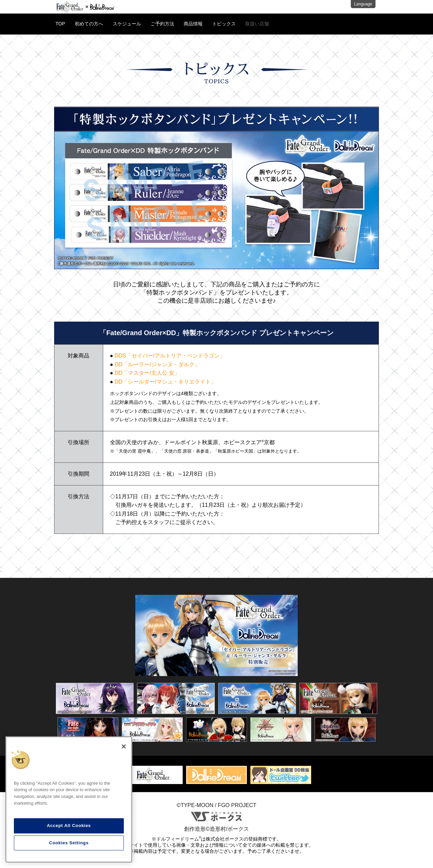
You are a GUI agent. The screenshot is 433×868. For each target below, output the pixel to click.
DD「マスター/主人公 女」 (147, 373)
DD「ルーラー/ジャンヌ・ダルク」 (157, 364)
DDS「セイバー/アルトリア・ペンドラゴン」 (170, 356)
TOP (60, 24)
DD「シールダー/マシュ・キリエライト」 (165, 382)
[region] (69, 800)
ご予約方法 (162, 24)
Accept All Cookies (69, 826)
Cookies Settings (69, 843)
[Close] (124, 746)
